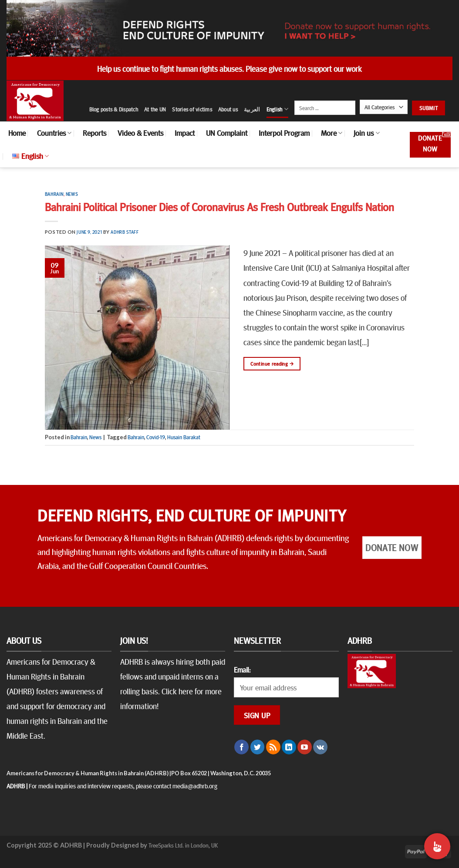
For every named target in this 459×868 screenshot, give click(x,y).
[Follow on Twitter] (258, 747)
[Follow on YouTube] (305, 747)
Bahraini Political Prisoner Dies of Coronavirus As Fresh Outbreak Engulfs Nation (219, 207)
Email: (242, 670)
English (277, 109)
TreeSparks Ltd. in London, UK (183, 845)
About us (228, 109)
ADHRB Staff (125, 232)
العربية (252, 109)
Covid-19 (156, 437)
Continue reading (272, 364)
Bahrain (54, 194)
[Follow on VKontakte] (320, 747)
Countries (54, 133)
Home (17, 133)
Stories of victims (192, 109)
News (72, 194)
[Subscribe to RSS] (273, 747)
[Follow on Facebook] (241, 747)
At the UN (155, 109)
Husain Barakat (184, 437)
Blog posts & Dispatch (114, 109)
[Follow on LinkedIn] (289, 747)
